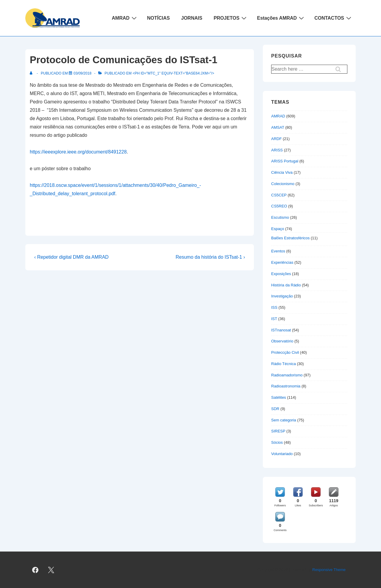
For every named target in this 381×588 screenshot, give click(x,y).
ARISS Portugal (285, 161)
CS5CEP (279, 195)
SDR (275, 409)
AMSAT (278, 127)
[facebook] (35, 570)
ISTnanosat (281, 330)
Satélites (279, 397)
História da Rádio (286, 285)
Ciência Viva (282, 172)
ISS (274, 307)
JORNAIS (192, 18)
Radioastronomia (286, 386)
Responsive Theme (329, 570)
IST (274, 319)
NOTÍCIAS (158, 18)
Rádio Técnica (284, 364)
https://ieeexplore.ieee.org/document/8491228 (78, 152)
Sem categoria (284, 420)
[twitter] (51, 570)
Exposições (281, 274)
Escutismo (280, 217)
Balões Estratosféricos (290, 238)
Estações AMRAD (281, 18)
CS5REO (279, 206)
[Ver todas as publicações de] (32, 73)
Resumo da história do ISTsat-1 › (210, 257)
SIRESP (278, 431)
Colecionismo (283, 184)
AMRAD (125, 18)
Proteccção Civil (285, 352)
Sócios (277, 442)
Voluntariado (282, 454)
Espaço (278, 229)
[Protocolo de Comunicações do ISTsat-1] (82, 73)
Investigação (282, 296)
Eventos (278, 251)
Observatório (282, 341)
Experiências (282, 262)
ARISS (277, 150)
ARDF (276, 139)
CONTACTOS (334, 18)
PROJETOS (231, 18)
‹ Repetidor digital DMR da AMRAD (71, 257)
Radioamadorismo (287, 375)
